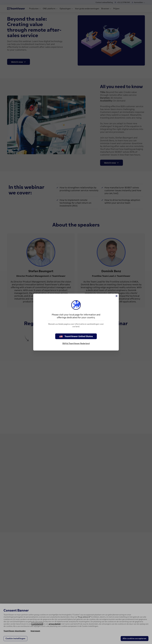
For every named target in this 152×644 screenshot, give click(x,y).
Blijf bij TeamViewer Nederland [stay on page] (76, 343)
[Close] (116, 296)
